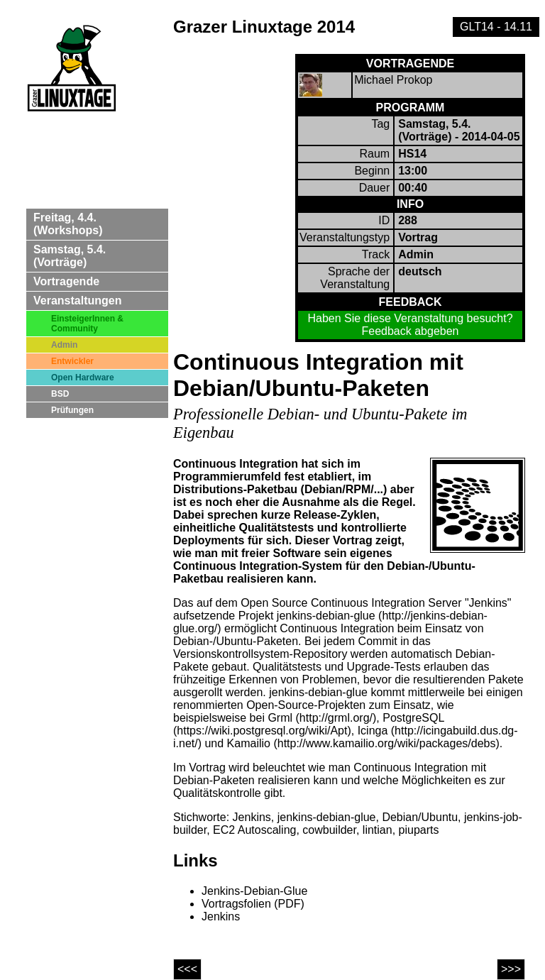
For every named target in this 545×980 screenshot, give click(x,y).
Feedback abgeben (411, 331)
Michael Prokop (393, 80)
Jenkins (221, 916)
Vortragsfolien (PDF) (253, 904)
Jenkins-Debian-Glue (254, 891)
